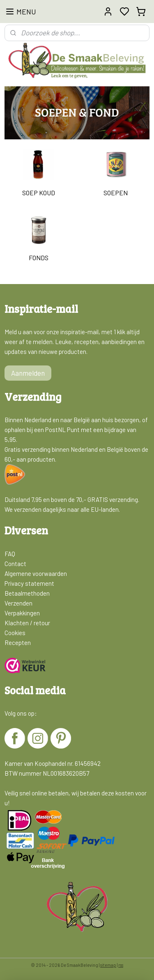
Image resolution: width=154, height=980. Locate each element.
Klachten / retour (27, 623)
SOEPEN (116, 193)
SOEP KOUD (39, 193)
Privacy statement (29, 583)
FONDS (39, 258)
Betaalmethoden (27, 593)
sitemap (108, 965)
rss (121, 965)
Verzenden (18, 603)
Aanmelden (28, 373)
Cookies (15, 633)
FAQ (10, 554)
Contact (15, 564)
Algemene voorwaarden (36, 573)
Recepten (18, 643)
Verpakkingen (22, 613)
